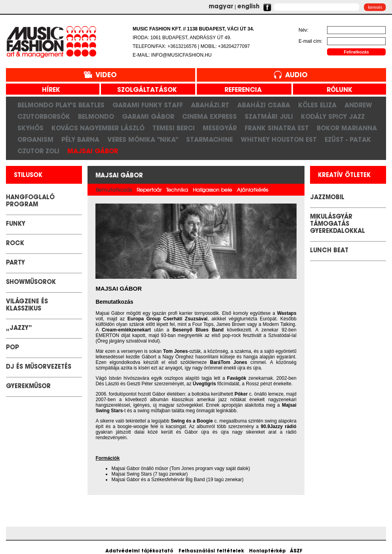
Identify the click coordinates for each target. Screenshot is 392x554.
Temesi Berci (174, 128)
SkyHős (30, 128)
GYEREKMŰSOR (28, 387)
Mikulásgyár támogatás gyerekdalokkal (338, 224)
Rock (15, 244)
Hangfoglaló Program (30, 201)
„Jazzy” (19, 328)
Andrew (358, 105)
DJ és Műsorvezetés (39, 367)
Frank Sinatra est (277, 128)
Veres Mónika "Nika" (143, 139)
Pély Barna (80, 139)
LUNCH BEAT (329, 251)
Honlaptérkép (267, 551)
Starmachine (209, 139)
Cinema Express (209, 116)
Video (106, 75)
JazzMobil (327, 198)
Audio (296, 75)
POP (12, 348)
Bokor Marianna (347, 128)
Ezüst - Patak (348, 139)
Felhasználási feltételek (211, 551)
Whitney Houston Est (279, 139)
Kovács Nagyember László (98, 128)
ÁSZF (296, 551)
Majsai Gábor (93, 151)
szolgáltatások (144, 90)
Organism (35, 139)
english (248, 7)
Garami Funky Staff (148, 105)
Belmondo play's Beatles (61, 105)
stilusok (28, 176)
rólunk (337, 90)
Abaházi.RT (210, 105)
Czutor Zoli (38, 151)
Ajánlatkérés (252, 190)
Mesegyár (220, 128)
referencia (240, 90)
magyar (221, 7)
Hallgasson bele (212, 190)
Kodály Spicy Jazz (333, 116)
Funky (16, 224)
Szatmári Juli (269, 116)
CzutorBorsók (44, 116)
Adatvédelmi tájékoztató (139, 551)
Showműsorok (31, 283)
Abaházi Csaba (264, 105)
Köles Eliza (317, 105)
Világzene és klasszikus (27, 306)
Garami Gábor (148, 116)
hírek (48, 90)
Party (15, 263)
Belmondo (96, 116)
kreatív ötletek (344, 176)
